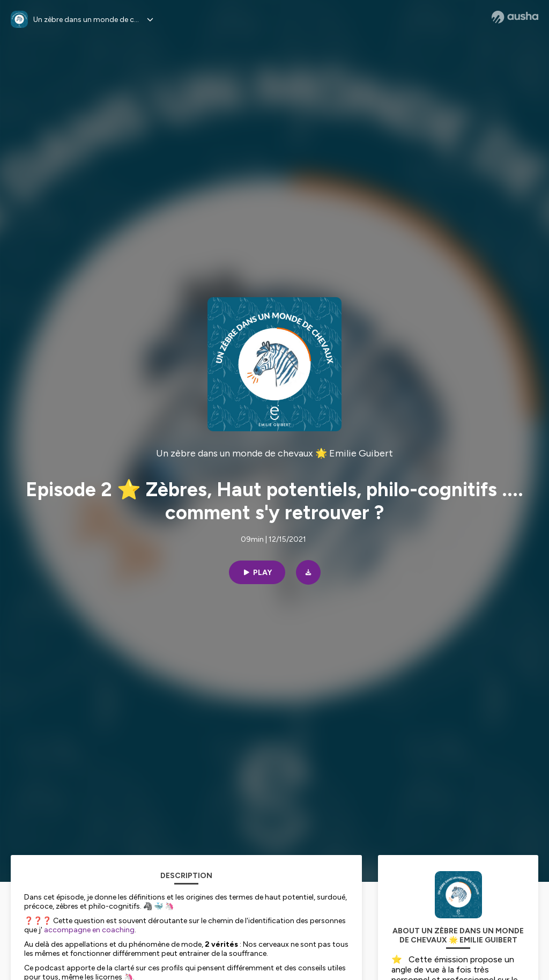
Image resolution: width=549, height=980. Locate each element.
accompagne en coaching (88, 930)
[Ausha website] (515, 17)
